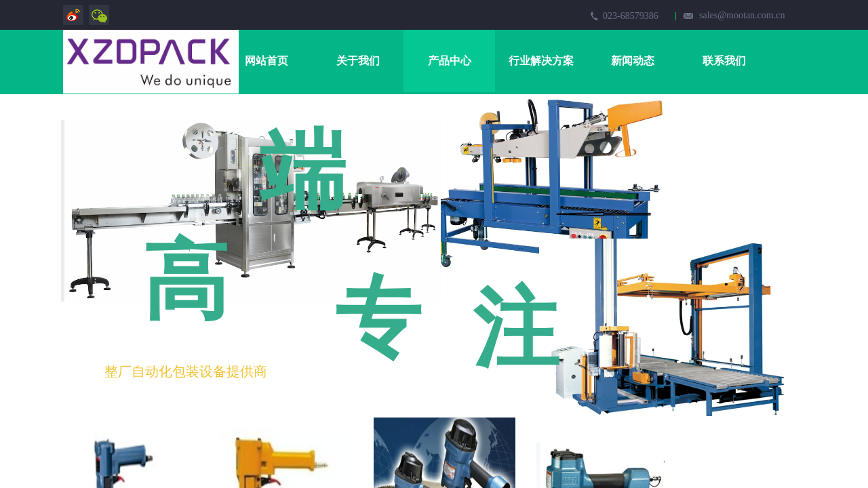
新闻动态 (633, 61)
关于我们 (358, 61)
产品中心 (450, 61)
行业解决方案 (541, 61)
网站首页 (267, 61)
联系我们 (724, 61)
